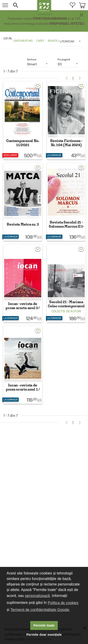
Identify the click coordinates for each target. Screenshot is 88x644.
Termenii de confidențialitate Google (40, 610)
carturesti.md (23, 41)
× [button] (82, 15)
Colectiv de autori (66, 311)
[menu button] (5, 5)
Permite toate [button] (44, 625)
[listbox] (71, 41)
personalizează (37, 596)
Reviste (53, 41)
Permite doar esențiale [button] (44, 635)
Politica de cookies (63, 603)
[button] (24, 5)
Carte (40, 41)
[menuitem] (72, 5)
